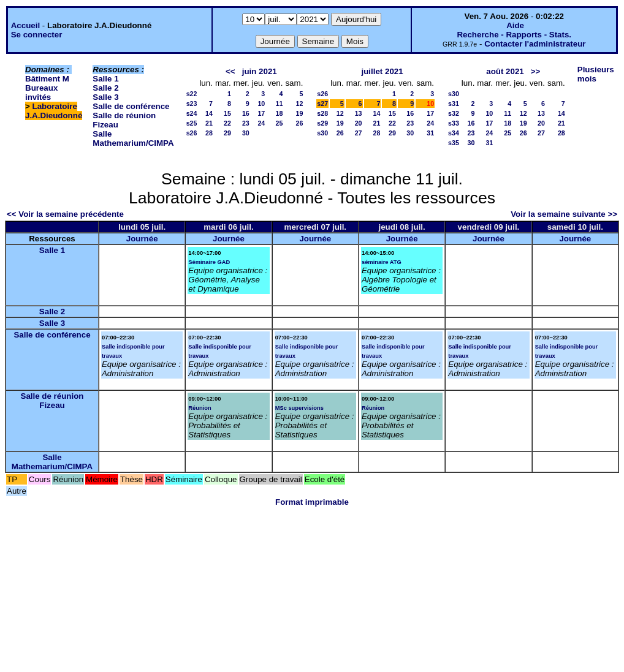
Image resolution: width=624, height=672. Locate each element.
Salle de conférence (131, 106)
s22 (192, 94)
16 (246, 113)
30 (246, 133)
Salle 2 (105, 88)
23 (246, 123)
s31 (454, 104)
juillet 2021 (382, 71)
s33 (454, 123)
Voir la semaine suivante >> (564, 214)
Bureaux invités (41, 92)
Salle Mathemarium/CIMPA (133, 138)
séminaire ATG (382, 262)
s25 (192, 123)
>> (536, 71)
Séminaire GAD (209, 262)
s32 (454, 113)
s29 (322, 123)
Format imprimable (312, 502)
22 (227, 123)
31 (430, 133)
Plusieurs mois (596, 74)
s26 (192, 133)
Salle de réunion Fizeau (52, 401)
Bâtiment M (47, 79)
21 (209, 123)
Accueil (25, 25)
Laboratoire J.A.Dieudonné (54, 111)
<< (230, 71)
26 (299, 123)
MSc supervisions (299, 408)
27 (359, 133)
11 (280, 104)
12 (299, 104)
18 (280, 113)
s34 (454, 133)
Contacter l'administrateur (535, 44)
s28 (322, 113)
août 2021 (505, 71)
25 (280, 123)
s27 (322, 104)
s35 (454, 143)
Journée (142, 239)
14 (209, 113)
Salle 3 (105, 97)
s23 (192, 104)
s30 (322, 133)
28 (209, 133)
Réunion (200, 408)
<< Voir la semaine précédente (65, 214)
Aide (515, 25)
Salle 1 (105, 79)
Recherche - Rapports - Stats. (514, 35)
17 (261, 113)
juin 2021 (260, 71)
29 (227, 133)
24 (261, 123)
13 (359, 113)
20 (359, 123)
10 (261, 104)
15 (227, 113)
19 (299, 113)
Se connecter (37, 35)
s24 (192, 113)
